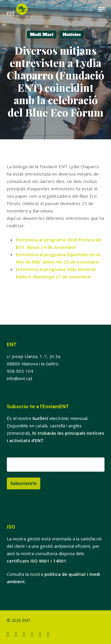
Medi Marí (42, 35)
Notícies (72, 35)
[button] (101, 9)
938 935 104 (20, 371)
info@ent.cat (20, 378)
